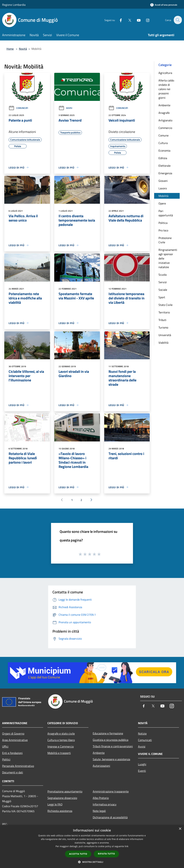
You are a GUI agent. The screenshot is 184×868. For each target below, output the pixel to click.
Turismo (163, 327)
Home (10, 49)
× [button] (180, 829)
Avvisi (65, 108)
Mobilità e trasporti (59, 753)
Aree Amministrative (15, 740)
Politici (6, 759)
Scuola (163, 275)
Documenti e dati (13, 772)
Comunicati (18, 108)
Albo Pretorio (101, 798)
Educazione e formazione (108, 733)
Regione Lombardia (14, 5)
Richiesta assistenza (60, 811)
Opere (162, 203)
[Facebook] (119, 20)
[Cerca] (178, 20)
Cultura (163, 143)
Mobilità (163, 196)
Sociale (163, 290)
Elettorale (165, 166)
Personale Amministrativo (18, 766)
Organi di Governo (13, 733)
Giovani (163, 181)
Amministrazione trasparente (111, 791)
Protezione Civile (165, 240)
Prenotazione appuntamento (65, 791)
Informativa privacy (105, 804)
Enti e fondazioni (12, 753)
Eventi (142, 771)
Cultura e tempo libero (61, 740)
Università (165, 335)
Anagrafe (164, 113)
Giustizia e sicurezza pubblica (111, 740)
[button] (92, 862)
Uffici (5, 746)
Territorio (164, 312)
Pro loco (163, 230)
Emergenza (165, 173)
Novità (23, 49)
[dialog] (92, 847)
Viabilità (163, 343)
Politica (163, 223)
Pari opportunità (166, 213)
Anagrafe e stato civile (61, 733)
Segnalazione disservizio (62, 798)
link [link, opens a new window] (127, 846)
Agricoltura (165, 73)
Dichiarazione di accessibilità (110, 817)
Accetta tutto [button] (78, 854)
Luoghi (142, 764)
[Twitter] (128, 20)
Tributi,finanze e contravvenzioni (113, 746)
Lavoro (163, 188)
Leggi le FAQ (55, 804)
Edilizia (163, 158)
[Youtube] (137, 20)
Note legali (99, 811)
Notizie (142, 733)
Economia (164, 151)
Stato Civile (165, 305)
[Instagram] (146, 20)
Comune (164, 135)
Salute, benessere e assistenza (111, 759)
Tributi (162, 320)
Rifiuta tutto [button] (106, 854)
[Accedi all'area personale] (164, 5)
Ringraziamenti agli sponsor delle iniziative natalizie (168, 258)
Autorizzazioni (101, 766)
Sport (162, 297)
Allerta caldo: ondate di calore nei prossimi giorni (166, 89)
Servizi (163, 282)
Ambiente (164, 105)
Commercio (165, 128)
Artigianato (165, 120)
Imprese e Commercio (61, 746)
